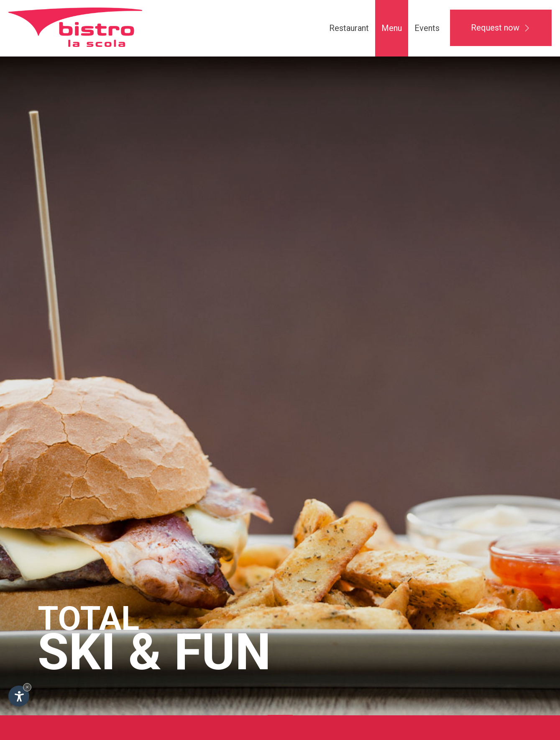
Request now (501, 28)
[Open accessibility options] (19, 696)
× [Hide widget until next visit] (27, 687)
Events (427, 28)
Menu (392, 28)
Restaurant (349, 28)
